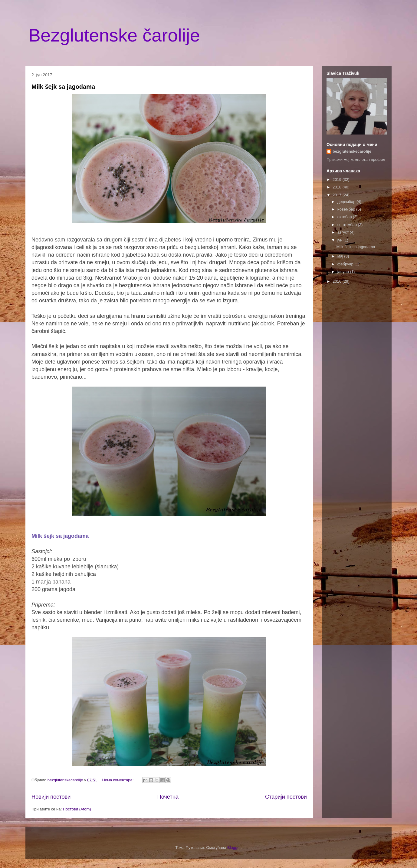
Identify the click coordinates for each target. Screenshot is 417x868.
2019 (338, 180)
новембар (347, 209)
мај (341, 256)
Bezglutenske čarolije (114, 35)
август (344, 232)
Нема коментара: (118, 780)
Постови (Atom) (77, 809)
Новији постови (51, 797)
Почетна (168, 797)
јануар (344, 272)
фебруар (346, 264)
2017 (338, 195)
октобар (345, 217)
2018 (338, 187)
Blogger (234, 848)
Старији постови (286, 797)
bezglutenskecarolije (352, 151)
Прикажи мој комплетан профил (356, 160)
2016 (338, 281)
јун (340, 240)
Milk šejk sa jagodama (63, 87)
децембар (347, 202)
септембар (348, 225)
